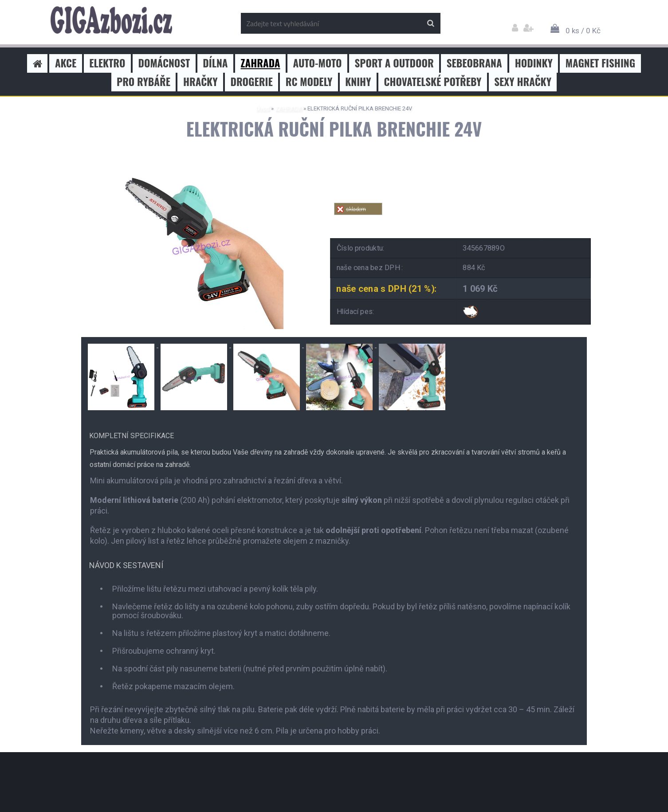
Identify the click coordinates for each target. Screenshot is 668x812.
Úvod (263, 108)
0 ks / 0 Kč (583, 31)
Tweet (461, 220)
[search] (430, 24)
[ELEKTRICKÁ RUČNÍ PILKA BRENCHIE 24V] (199, 163)
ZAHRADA (289, 108)
